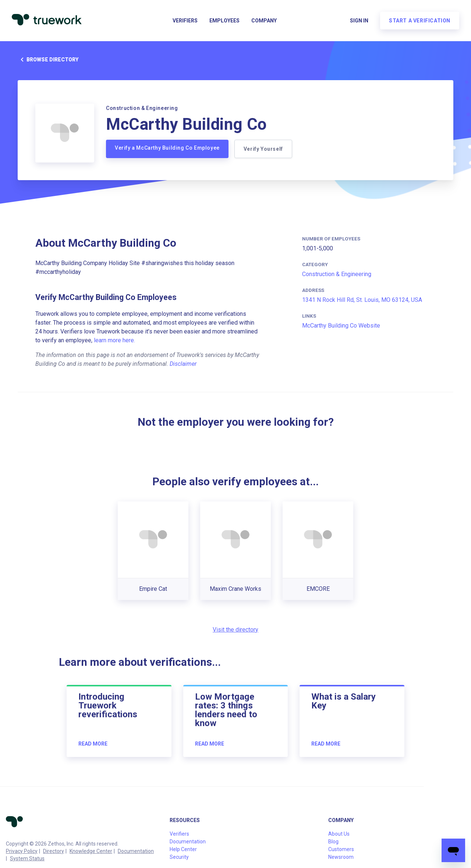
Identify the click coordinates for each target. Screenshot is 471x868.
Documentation (136, 851)
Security (179, 857)
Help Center (183, 849)
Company (264, 21)
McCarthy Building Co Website (341, 326)
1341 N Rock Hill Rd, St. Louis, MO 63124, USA (362, 300)
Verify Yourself (263, 149)
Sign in (359, 21)
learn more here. (114, 340)
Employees (224, 21)
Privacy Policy (22, 851)
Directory (54, 851)
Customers (341, 849)
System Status (27, 858)
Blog (333, 842)
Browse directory (48, 60)
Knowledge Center (91, 851)
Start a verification (420, 21)
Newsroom (341, 857)
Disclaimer (183, 364)
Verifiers (185, 21)
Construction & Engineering (337, 274)
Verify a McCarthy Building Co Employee (167, 148)
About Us (339, 834)
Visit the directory (235, 630)
